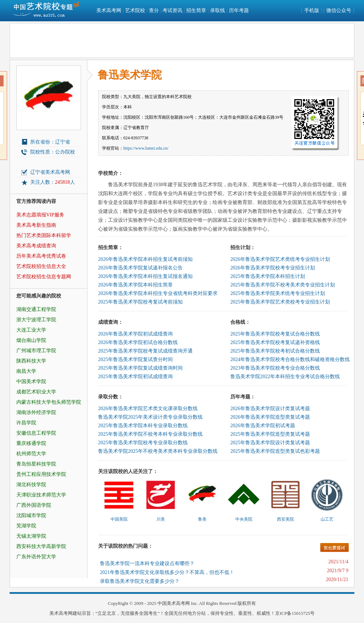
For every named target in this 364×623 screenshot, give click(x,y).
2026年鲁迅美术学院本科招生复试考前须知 (145, 259)
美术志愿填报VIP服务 (40, 215)
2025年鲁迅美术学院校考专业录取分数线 (143, 443)
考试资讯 (172, 10)
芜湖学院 (26, 526)
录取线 (218, 10)
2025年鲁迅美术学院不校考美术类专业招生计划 (283, 285)
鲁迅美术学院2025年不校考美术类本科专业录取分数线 (158, 451)
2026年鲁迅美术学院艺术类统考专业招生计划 (280, 259)
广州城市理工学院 (36, 351)
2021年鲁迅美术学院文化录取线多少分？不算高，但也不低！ (167, 572)
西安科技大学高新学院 (41, 546)
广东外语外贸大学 (36, 557)
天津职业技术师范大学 (41, 495)
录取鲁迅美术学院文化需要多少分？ (140, 581)
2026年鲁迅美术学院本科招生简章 (135, 285)
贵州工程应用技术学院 (41, 474)
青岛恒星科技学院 (36, 464)
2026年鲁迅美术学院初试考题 (263, 426)
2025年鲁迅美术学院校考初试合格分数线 (275, 351)
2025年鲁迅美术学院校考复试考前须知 (140, 302)
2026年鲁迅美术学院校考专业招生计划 (273, 268)
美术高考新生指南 (36, 225)
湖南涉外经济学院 (36, 412)
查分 (154, 10)
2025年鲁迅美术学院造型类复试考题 (270, 434)
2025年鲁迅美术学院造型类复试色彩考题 (275, 451)
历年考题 (239, 10)
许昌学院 (26, 423)
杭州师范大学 (31, 454)
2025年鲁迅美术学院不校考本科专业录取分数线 (150, 434)
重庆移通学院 (31, 443)
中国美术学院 (31, 382)
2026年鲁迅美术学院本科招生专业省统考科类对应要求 (158, 293)
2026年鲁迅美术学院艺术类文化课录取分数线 (148, 409)
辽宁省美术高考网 (50, 172)
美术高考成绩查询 (36, 246)
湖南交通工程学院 (36, 309)
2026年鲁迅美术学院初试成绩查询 (135, 334)
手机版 (312, 10)
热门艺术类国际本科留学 (44, 235)
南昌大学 (26, 371)
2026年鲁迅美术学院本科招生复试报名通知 (145, 276)
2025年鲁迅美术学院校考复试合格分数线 (275, 334)
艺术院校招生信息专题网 (44, 277)
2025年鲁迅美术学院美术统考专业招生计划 (278, 293)
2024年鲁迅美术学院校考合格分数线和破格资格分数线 (290, 359)
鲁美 (202, 519)
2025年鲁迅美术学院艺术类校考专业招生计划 (280, 302)
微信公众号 (339, 10)
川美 (161, 519)
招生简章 (196, 10)
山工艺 (327, 519)
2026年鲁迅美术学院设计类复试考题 (270, 409)
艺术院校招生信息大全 (41, 266)
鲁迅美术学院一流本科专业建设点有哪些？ (147, 563)
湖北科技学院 (31, 485)
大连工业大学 (31, 330)
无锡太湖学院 (31, 536)
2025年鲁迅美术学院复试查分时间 (135, 359)
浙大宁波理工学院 (36, 320)
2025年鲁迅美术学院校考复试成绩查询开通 (145, 351)
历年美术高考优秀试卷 (41, 256)
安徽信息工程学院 (36, 433)
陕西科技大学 (31, 361)
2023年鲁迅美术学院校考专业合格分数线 (275, 368)
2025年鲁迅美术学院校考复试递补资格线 (275, 342)
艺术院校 (135, 10)
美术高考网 (109, 10)
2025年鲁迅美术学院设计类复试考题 (270, 443)
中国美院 (119, 519)
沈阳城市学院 (31, 515)
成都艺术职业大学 (36, 392)
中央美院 (244, 519)
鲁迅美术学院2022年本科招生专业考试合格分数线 (285, 377)
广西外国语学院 (34, 505)
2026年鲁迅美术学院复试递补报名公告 (140, 268)
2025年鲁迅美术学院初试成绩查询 (135, 377)
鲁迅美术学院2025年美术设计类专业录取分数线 (150, 417)
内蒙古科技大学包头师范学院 (49, 402)
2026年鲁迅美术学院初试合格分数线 (138, 342)
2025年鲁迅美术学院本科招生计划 (268, 276)
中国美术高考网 (174, 603)
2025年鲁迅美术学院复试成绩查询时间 (140, 368)
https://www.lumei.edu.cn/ (146, 148)
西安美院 (285, 519)
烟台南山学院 (31, 340)
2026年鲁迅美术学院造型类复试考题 (270, 417)
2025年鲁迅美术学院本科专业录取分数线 (143, 426)
